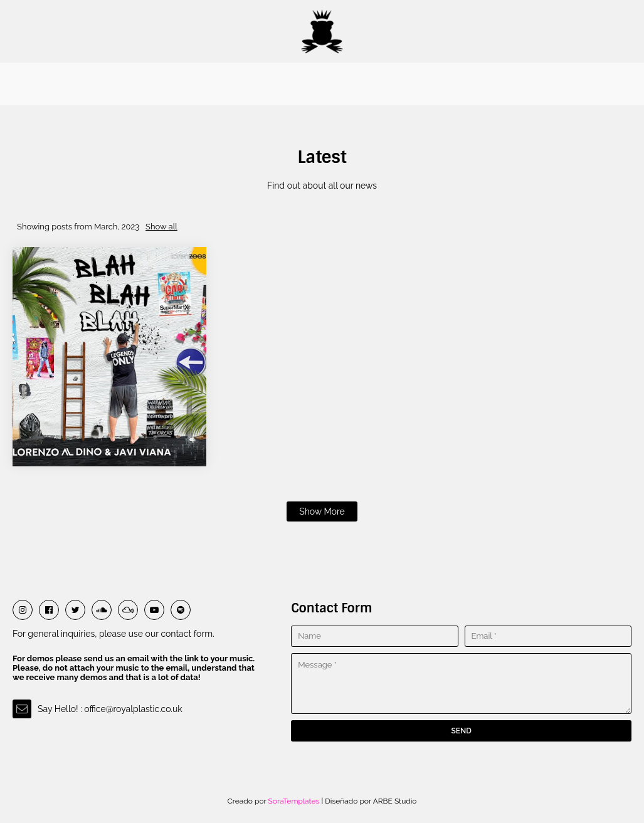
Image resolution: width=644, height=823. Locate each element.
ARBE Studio (394, 801)
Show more (322, 511)
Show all (161, 227)
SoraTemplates (294, 801)
